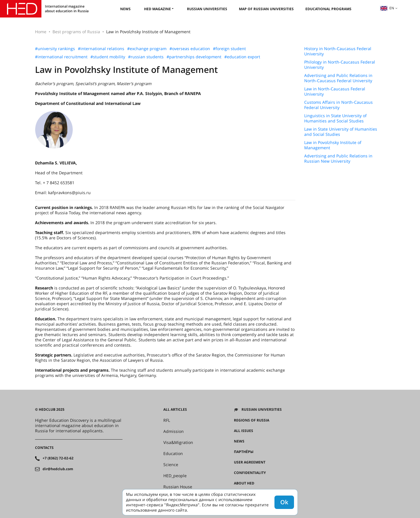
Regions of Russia (252, 420)
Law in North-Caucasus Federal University (335, 92)
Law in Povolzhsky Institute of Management (333, 145)
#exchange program (147, 49)
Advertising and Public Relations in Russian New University (338, 159)
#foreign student (229, 49)
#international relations (101, 49)
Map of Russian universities (266, 9)
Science (171, 465)
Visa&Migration (178, 443)
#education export (242, 57)
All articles (175, 410)
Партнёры (244, 452)
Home (41, 32)
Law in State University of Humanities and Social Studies (341, 132)
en (387, 8)
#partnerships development (194, 57)
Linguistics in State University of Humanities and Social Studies (335, 118)
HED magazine (157, 9)
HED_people (175, 476)
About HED (244, 483)
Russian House (178, 487)
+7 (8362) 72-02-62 (58, 458)
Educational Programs (328, 9)
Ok (284, 502)
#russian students (146, 57)
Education (173, 454)
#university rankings (55, 49)
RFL (167, 420)
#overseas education (190, 49)
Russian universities (207, 9)
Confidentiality (250, 473)
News (125, 9)
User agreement (250, 462)
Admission (174, 431)
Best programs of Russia (76, 32)
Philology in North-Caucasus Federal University (340, 65)
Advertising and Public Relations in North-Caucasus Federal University (338, 78)
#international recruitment (61, 57)
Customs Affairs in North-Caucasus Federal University (338, 105)
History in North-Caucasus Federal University (338, 51)
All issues (244, 431)
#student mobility (108, 57)
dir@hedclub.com (58, 469)
